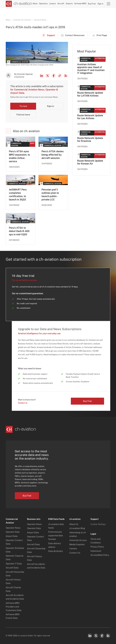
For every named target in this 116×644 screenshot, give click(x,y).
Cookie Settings (98, 524)
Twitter (96, 636)
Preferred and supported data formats (56, 536)
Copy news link (60, 76)
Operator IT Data (14, 564)
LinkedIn (42, 76)
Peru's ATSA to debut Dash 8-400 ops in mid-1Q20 (19, 231)
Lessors (53, 4)
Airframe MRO (80, 4)
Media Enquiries (77, 544)
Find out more (23, 115)
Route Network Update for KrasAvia (90, 140)
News (35, 4)
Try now (23, 106)
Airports (69, 4)
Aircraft (61, 4)
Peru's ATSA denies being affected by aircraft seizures (53, 155)
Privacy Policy (97, 547)
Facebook (54, 76)
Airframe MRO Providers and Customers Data (14, 607)
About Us (74, 524)
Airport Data (12, 536)
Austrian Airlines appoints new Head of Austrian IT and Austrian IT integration (91, 69)
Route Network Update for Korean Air (90, 162)
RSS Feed (66, 76)
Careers (73, 549)
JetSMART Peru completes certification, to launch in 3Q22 (18, 195)
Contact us (23, 403)
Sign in (100, 4)
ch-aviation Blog (77, 528)
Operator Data (13, 532)
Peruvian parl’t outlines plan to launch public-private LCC (50, 195)
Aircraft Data (12, 568)
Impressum (96, 551)
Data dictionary (56, 551)
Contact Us (75, 553)
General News (40, 20)
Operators (43, 4)
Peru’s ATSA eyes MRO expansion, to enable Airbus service (19, 156)
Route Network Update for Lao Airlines (90, 117)
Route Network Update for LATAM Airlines (90, 94)
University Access (78, 540)
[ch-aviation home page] (19, 4)
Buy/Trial (92, 4)
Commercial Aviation (22, 20)
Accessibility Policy (100, 555)
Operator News (13, 528)
